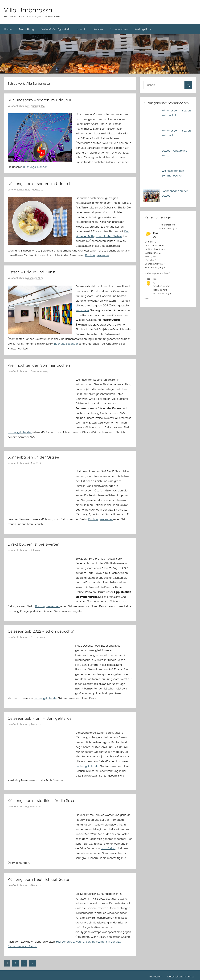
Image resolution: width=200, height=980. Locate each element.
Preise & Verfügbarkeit (55, 29)
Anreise (98, 29)
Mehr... (147, 298)
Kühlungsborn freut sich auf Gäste (38, 879)
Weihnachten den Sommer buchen (39, 365)
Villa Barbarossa (28, 10)
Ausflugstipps (143, 29)
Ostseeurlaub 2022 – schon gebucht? (41, 631)
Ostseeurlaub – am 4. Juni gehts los (40, 718)
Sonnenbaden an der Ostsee (33, 457)
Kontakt (82, 29)
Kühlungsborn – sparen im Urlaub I (39, 184)
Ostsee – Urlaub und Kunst (32, 272)
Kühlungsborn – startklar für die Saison (43, 800)
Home (8, 29)
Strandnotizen (119, 29)
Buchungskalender (35, 167)
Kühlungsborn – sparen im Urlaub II (39, 100)
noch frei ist (108, 848)
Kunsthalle (82, 310)
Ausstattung (26, 29)
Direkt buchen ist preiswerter (33, 544)
